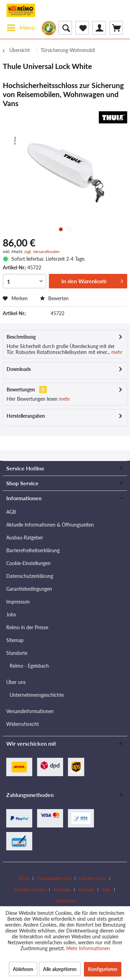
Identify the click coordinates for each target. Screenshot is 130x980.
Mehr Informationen (88, 948)
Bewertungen (21, 389)
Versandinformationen (30, 711)
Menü (21, 27)
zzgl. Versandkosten (42, 251)
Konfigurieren (103, 969)
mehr (116, 352)
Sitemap (15, 640)
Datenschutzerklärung (30, 576)
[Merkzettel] (82, 28)
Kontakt (86, 890)
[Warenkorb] (116, 28)
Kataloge (62, 890)
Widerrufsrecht (23, 724)
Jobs (11, 614)
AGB (11, 512)
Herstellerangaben (26, 416)
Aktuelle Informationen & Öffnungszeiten (50, 525)
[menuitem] (21, 28)
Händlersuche (93, 878)
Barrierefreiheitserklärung (33, 550)
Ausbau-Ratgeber (25, 537)
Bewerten (54, 298)
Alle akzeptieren (60, 969)
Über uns (16, 682)
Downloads (19, 369)
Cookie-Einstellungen (28, 563)
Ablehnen (23, 969)
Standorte (17, 653)
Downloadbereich (54, 878)
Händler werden (30, 890)
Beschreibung (21, 337)
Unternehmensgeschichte (37, 695)
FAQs (24, 878)
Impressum (18, 602)
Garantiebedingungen (29, 589)
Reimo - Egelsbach (29, 666)
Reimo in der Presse (27, 627)
